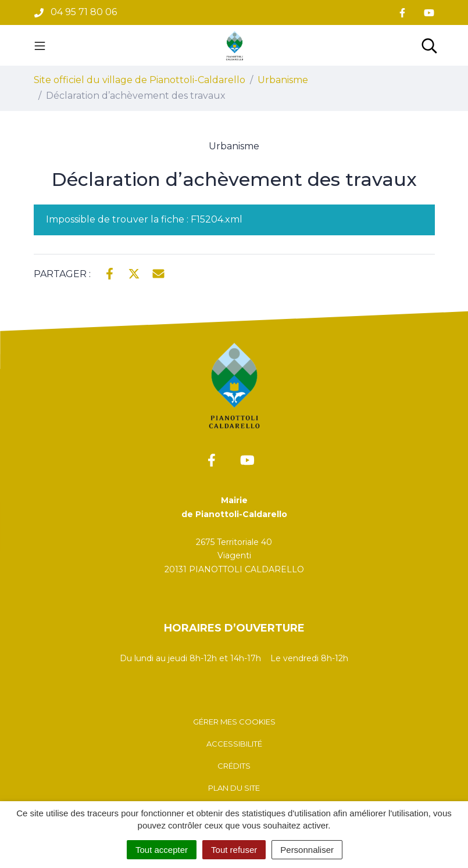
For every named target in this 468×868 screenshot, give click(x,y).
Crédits (234, 766)
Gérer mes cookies (234, 722)
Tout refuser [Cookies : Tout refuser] (234, 850)
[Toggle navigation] (40, 45)
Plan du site (234, 788)
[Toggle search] (429, 45)
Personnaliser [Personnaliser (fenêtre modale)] (307, 850)
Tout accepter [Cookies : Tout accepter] (162, 850)
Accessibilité (234, 744)
